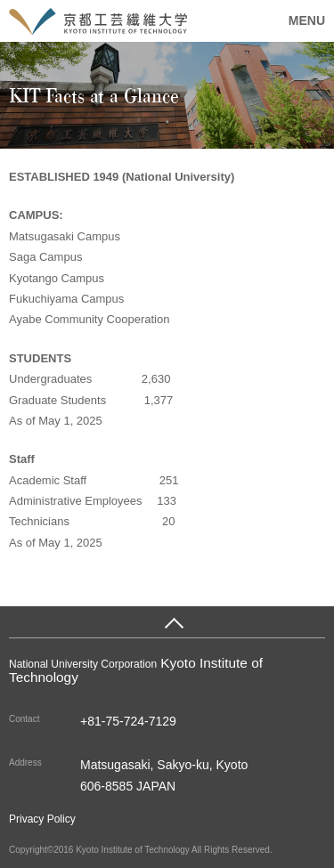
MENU (307, 20)
